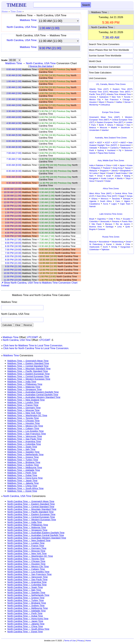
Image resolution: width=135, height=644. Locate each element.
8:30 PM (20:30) (13, 260)
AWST (123, 143)
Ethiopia (127, 199)
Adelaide (93, 148)
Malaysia (93, 171)
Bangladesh (125, 171)
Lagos (114, 204)
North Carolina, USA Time (41, 63)
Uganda (93, 201)
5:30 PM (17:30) (13, 239)
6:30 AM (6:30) (14, 147)
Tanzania (116, 199)
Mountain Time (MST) (120, 92)
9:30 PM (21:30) (13, 266)
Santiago (110, 227)
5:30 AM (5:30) (14, 135)
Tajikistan (105, 249)
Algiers (127, 201)
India (91, 165)
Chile (111, 219)
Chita (128, 244)
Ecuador (127, 219)
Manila (120, 178)
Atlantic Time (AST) (99, 89)
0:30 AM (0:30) (14, 75)
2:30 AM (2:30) (14, 99)
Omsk (128, 242)
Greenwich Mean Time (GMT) (105, 117)
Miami (102, 102)
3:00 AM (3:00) (14, 105)
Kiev (129, 125)
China (108, 165)
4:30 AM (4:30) (14, 123)
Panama (116, 221)
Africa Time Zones (111, 188)
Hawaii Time (125, 94)
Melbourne (126, 148)
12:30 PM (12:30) (13, 206)
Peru (118, 219)
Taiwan (128, 168)
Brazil (92, 219)
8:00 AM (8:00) (14, 165)
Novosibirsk (104, 242)
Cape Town (125, 204)
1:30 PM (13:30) (13, 212)
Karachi (100, 181)
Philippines (96, 168)
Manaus (109, 224)
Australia (99, 138)
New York (116, 97)
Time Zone (16, 11)
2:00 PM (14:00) (13, 216)
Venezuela (105, 221)
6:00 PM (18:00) (13, 243)
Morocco (105, 199)
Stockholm (125, 128)
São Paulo (97, 224)
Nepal (103, 173)
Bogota (92, 229)
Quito (128, 227)
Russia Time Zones (111, 237)
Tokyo (128, 178)
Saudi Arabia (121, 173)
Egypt (122, 196)
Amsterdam (94, 130)
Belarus (93, 128)
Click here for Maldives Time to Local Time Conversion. (33, 346)
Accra (106, 204)
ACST (115, 143)
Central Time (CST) (99, 92)
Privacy (81, 641)
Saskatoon (104, 97)
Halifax (119, 102)
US (98, 84)
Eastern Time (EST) (123, 89)
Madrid (114, 128)
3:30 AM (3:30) (14, 111)
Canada (104, 84)
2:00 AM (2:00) (14, 93)
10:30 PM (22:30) (13, 273)
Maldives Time (14, 63)
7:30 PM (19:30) (13, 253)
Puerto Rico (127, 221)
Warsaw (120, 125)
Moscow (104, 128)
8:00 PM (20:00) (13, 256)
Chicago (126, 99)
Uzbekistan (94, 249)
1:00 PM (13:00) (13, 209)
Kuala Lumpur (108, 178)
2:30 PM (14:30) (13, 219)
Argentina (102, 219)
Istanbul (105, 130)
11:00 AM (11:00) (13, 196)
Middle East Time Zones (113, 160)
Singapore (104, 171)
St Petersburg (96, 244)
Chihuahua (105, 105)
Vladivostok (94, 247)
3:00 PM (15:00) (13, 223)
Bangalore (94, 178)
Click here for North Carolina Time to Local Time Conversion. (36, 348)
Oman (100, 176)
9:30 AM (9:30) (14, 183)
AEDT (100, 143)
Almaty (114, 247)
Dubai (108, 181)
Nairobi (92, 206)
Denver (128, 102)
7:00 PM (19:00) (13, 249)
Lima (119, 227)
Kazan (109, 244)
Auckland (111, 150)
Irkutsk (119, 244)
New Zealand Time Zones (115, 138)
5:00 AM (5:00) (14, 129)
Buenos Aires (96, 227)
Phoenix (110, 102)
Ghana (94, 199)
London (129, 122)
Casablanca (95, 204)
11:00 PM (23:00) (13, 276)
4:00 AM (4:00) (14, 117)
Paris (94, 125)
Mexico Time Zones (117, 84)
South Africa (106, 201)
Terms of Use (70, 641)
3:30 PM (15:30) (13, 226)
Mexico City (95, 99)
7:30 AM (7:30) (14, 159)
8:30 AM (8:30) (14, 171)
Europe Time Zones (111, 112)
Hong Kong (118, 168)
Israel (109, 176)
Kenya (130, 196)
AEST (92, 143)
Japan (122, 165)
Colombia (93, 221)
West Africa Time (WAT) (100, 193)
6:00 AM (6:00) (14, 141)
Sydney (101, 150)
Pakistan (100, 165)
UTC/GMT (32, 337)
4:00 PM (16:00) (13, 229)
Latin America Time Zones (111, 214)
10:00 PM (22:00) (13, 270)
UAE (115, 165)
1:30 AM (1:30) (14, 87)
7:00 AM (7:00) (14, 153)
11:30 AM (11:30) (13, 199)
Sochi (105, 247)
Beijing (127, 176)
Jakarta (114, 171)
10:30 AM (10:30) (13, 192)
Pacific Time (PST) (98, 94)
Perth (92, 150)
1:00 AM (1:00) (14, 81)
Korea (130, 165)
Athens (110, 125)
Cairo (118, 201)
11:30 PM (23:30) (13, 280)
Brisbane (104, 148)
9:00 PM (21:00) (13, 263)
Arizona (93, 97)
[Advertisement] (111, 274)
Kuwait (110, 173)
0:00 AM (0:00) (14, 69)
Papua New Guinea (106, 153)
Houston (93, 102)
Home (5, 11)
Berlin (101, 125)
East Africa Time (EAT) (107, 196)
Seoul (92, 181)
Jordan (118, 176)
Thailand (106, 168)
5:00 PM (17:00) (13, 236)
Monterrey (94, 105)
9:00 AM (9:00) (14, 177)
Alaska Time (113, 94)
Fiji (120, 150)
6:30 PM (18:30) (13, 246)
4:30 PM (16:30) (13, 233)
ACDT (107, 143)
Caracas (101, 229)
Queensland (125, 145)
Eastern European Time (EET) (110, 122)
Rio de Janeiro (123, 224)
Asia (99, 160)
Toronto (127, 97)
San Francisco (112, 99)
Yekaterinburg (117, 242)
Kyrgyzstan (125, 247)
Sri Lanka (93, 173)
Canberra (114, 148)
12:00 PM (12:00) (13, 202)
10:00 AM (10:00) (13, 189)
